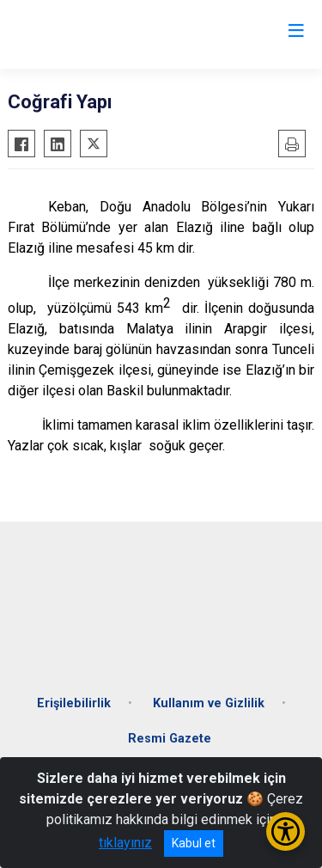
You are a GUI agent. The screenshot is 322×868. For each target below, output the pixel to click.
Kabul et (194, 843)
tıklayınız (125, 843)
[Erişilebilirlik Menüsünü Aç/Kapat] (286, 831)
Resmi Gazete (170, 739)
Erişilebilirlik (74, 703)
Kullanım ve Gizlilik (209, 703)
